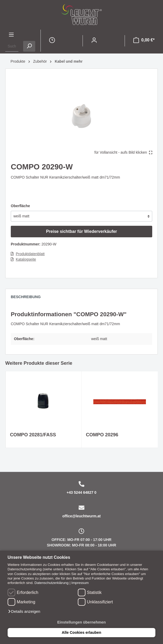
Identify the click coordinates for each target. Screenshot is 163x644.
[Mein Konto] (94, 41)
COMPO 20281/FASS (33, 435)
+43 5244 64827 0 (81, 492)
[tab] (28, 298)
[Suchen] (29, 46)
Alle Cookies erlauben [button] (81, 632)
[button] (24, 611)
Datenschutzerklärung (52, 583)
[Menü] (11, 35)
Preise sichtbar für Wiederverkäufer (81, 231)
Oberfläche (20, 206)
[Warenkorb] (144, 41)
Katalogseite (26, 259)
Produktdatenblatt (30, 254)
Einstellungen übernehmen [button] (82, 622)
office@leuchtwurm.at (81, 516)
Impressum (80, 583)
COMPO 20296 (102, 435)
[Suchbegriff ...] (12, 46)
